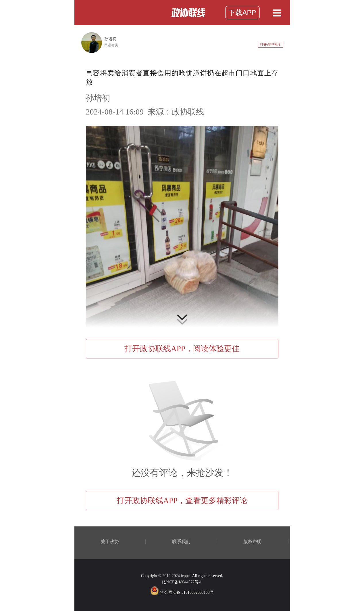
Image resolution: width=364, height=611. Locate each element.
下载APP (242, 13)
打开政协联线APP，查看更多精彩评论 (182, 501)
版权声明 (253, 542)
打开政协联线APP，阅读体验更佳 (182, 349)
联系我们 (181, 542)
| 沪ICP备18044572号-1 (182, 582)
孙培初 (110, 39)
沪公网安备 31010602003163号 (182, 592)
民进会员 (111, 45)
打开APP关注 (270, 45)
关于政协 (110, 542)
